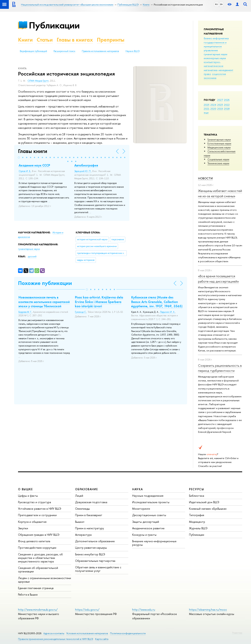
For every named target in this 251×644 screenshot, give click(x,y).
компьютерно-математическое (214, 64)
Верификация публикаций (33, 51)
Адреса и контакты (54, 633)
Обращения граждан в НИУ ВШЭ (39, 535)
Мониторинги (141, 509)
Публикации (54, 25)
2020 (213, 109)
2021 (207, 109)
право (207, 74)
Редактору (237, 633)
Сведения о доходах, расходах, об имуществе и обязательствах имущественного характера (40, 558)
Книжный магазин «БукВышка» (208, 509)
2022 (227, 105)
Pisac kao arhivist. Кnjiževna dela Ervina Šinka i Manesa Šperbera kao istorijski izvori (99, 302)
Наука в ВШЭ (132, 51)
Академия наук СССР (34, 165)
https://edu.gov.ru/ (87, 610)
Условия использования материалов (87, 633)
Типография (197, 515)
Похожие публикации (45, 283)
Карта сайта (102, 639)
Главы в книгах (75, 40)
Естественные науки (219, 143)
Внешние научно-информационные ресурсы (154, 543)
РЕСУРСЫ (196, 489)
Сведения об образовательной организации (38, 570)
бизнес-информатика (216, 38)
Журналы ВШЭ (198, 528)
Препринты (111, 40)
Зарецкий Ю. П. (83, 171)
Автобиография (86, 165)
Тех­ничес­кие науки (218, 163)
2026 (227, 100)
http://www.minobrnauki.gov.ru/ (38, 610)
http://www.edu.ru (144, 610)
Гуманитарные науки (219, 139)
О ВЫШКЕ (25, 489)
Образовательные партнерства (95, 561)
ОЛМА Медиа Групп (38, 81)
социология (219, 74)
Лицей (79, 496)
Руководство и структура (35, 502)
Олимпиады (82, 509)
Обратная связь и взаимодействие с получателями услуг (98, 569)
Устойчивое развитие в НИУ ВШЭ (40, 509)
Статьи (45, 40)
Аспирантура (83, 535)
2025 (207, 105)
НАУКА (138, 489)
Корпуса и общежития (32, 522)
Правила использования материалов (100, 51)
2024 (213, 105)
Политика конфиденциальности (128, 633)
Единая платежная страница (36, 588)
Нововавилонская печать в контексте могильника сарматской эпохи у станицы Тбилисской (44, 302)
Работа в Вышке (28, 594)
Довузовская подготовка (91, 502)
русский (32, 257)
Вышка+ (80, 522)
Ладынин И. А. (168, 312)
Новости (205, 178)
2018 (227, 109)
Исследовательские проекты (151, 502)
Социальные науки (218, 159)
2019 (220, 109)
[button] (19, 157)
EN (221, 4)
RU (217, 4)
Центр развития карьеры (91, 548)
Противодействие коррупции (37, 548)
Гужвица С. (81, 312)
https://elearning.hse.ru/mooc (208, 610)
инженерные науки (215, 58)
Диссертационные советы (149, 515)
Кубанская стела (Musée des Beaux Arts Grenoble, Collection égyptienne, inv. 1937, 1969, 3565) (157, 302)
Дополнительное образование (95, 541)
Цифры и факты (28, 496)
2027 (220, 100)
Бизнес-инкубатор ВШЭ (90, 554)
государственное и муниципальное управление (215, 46)
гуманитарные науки (216, 54)
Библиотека (197, 496)
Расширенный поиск (64, 51)
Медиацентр (197, 522)
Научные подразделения (148, 496)
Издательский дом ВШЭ (204, 502)
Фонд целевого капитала (34, 541)
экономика (210, 78)
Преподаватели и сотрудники (37, 515)
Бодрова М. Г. (25, 312)
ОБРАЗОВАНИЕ (86, 489)
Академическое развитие (148, 528)
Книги (25, 40)
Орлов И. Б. (25, 171)
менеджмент (226, 70)
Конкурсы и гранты (144, 535)
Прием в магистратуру (90, 528)
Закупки (23, 528)
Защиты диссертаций (146, 522)
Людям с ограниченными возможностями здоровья (45, 580)
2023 (220, 105)
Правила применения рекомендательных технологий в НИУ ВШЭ (56, 639)
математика (211, 70)
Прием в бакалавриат (89, 515)
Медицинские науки (219, 147)
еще (206, 113)
